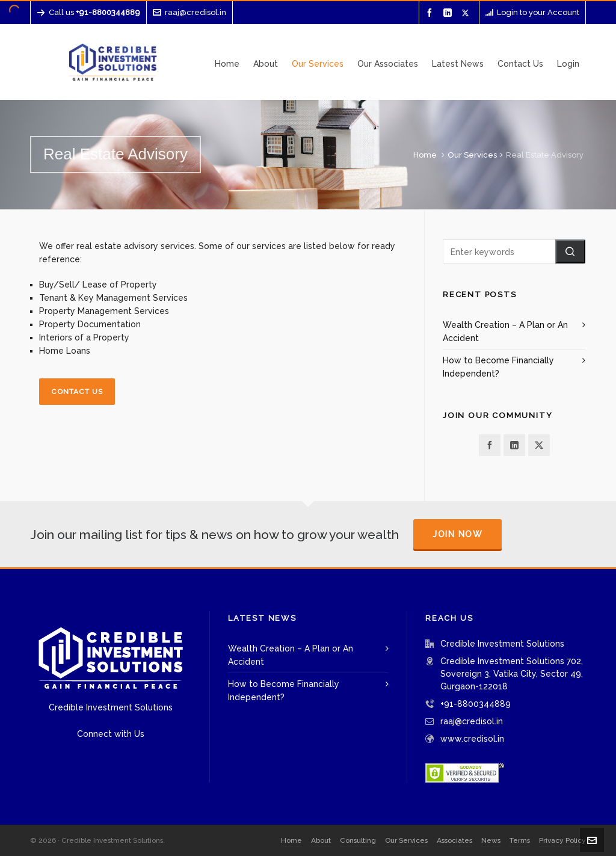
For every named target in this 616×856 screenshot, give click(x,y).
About (321, 840)
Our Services (472, 155)
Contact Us (77, 392)
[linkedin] (449, 13)
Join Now (457, 534)
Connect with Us (111, 734)
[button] (570, 251)
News (491, 840)
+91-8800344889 (476, 704)
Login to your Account (532, 12)
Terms (520, 840)
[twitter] (467, 13)
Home (425, 155)
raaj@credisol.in (189, 12)
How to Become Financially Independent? (498, 367)
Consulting (358, 840)
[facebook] (431, 13)
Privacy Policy (562, 840)
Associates (454, 840)
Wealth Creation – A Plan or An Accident (505, 331)
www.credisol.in (472, 739)
